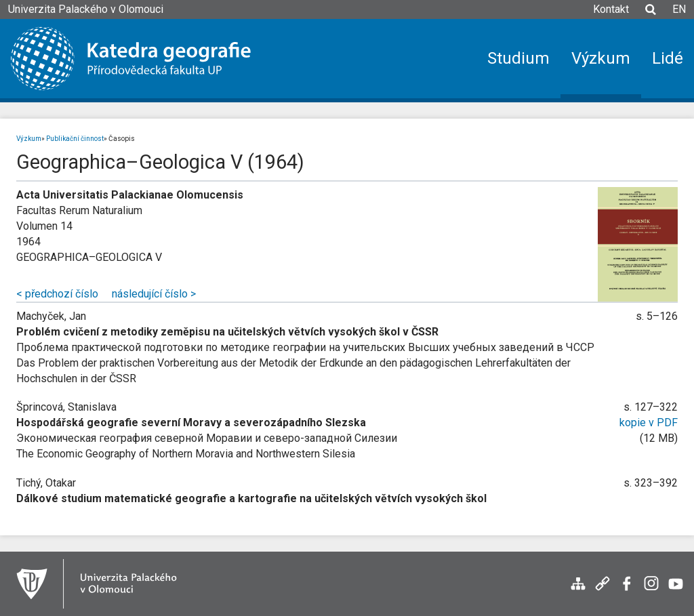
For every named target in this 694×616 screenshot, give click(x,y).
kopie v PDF (649, 423)
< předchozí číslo (57, 294)
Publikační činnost (75, 139)
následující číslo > (154, 294)
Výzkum (29, 139)
